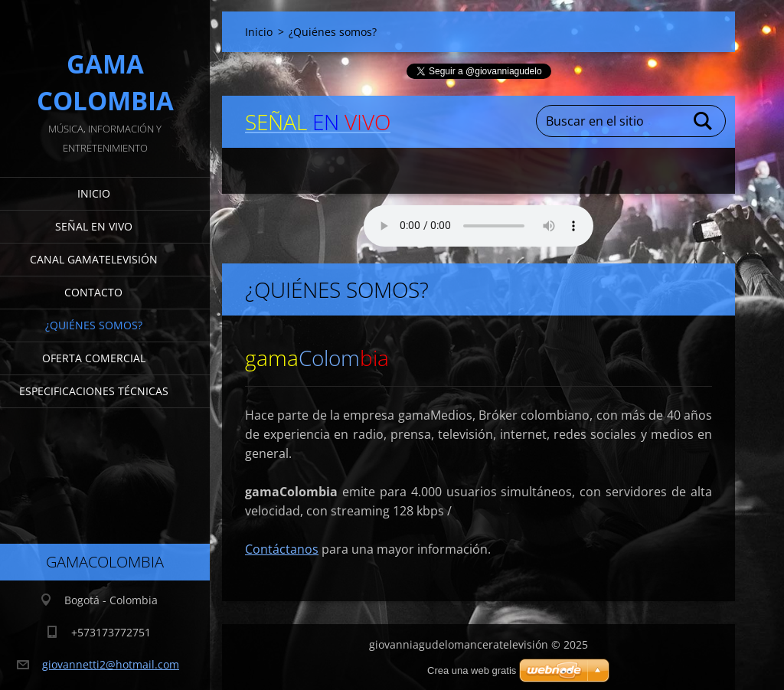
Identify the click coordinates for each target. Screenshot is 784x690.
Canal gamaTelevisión (94, 259)
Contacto (93, 292)
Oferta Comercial (94, 358)
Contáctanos (282, 549)
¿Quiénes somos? (94, 325)
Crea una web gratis (472, 670)
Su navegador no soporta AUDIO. (479, 226)
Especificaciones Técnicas (94, 391)
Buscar (704, 121)
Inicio (94, 193)
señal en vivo (94, 226)
